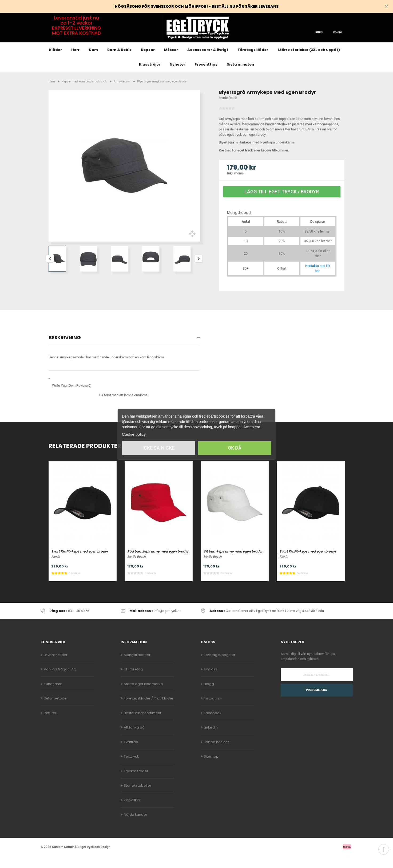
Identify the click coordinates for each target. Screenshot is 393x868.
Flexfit (56, 569)
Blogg (209, 696)
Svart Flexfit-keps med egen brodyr (80, 564)
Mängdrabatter (137, 667)
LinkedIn (211, 740)
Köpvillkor (132, 812)
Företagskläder (253, 62)
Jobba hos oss (217, 754)
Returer (50, 725)
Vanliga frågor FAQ (60, 681)
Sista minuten (240, 77)
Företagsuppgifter (220, 667)
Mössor (171, 62)
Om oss (211, 681)
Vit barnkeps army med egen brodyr (233, 564)
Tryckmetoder (136, 783)
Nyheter (177, 77)
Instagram (213, 711)
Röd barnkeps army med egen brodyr (158, 564)
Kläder (55, 62)
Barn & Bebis (119, 62)
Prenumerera (317, 702)
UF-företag (133, 681)
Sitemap (211, 769)
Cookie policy (134, 434)
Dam (93, 62)
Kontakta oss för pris (318, 280)
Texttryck (131, 769)
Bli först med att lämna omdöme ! (124, 407)
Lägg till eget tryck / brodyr (282, 204)
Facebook (213, 725)
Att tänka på (134, 740)
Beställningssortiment (142, 725)
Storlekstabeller (138, 798)
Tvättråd (131, 754)
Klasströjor (150, 77)
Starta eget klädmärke (143, 696)
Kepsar (148, 62)
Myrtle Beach (228, 110)
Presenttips (206, 77)
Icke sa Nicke (158, 448)
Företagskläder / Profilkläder (149, 711)
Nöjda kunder (136, 827)
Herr (75, 62)
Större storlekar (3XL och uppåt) (309, 62)
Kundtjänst (53, 696)
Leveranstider (56, 667)
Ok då (235, 448)
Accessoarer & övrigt (208, 62)
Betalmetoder (56, 711)
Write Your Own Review (72, 398)
